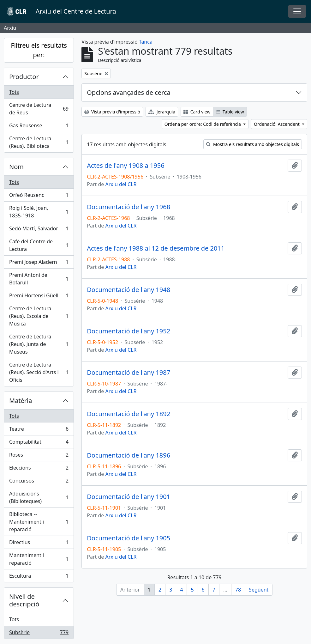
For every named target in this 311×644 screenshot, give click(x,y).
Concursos (39, 482)
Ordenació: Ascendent (277, 124)
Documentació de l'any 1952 (129, 331)
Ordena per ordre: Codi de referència (203, 124)
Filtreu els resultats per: (39, 50)
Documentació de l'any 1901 (129, 497)
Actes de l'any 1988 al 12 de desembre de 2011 (156, 248)
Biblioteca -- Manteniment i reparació (39, 522)
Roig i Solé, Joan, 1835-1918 (39, 212)
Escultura (39, 577)
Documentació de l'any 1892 (129, 414)
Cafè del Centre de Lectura (39, 245)
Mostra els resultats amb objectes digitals (253, 144)
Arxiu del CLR (121, 184)
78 (238, 590)
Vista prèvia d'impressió (112, 112)
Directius (39, 544)
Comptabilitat (39, 443)
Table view (230, 112)
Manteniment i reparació (39, 559)
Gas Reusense (39, 127)
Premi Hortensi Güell (39, 297)
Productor (24, 77)
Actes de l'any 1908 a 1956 (126, 166)
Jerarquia (162, 112)
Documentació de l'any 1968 (129, 207)
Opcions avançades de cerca (129, 92)
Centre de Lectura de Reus (39, 109)
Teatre (39, 430)
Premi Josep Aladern (39, 263)
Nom (16, 167)
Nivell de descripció (24, 600)
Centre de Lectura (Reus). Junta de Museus (39, 344)
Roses (39, 456)
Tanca (146, 42)
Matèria (21, 401)
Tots (14, 92)
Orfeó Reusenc (39, 196)
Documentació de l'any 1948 (129, 290)
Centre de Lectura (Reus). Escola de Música (39, 316)
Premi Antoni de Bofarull (39, 279)
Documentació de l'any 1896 (129, 455)
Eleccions (39, 469)
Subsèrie (39, 634)
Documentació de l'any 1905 (129, 538)
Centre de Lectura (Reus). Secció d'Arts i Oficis (39, 372)
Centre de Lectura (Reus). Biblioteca (39, 142)
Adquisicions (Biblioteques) (39, 497)
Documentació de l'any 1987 (129, 373)
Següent (259, 590)
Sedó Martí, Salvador (39, 230)
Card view (197, 112)
